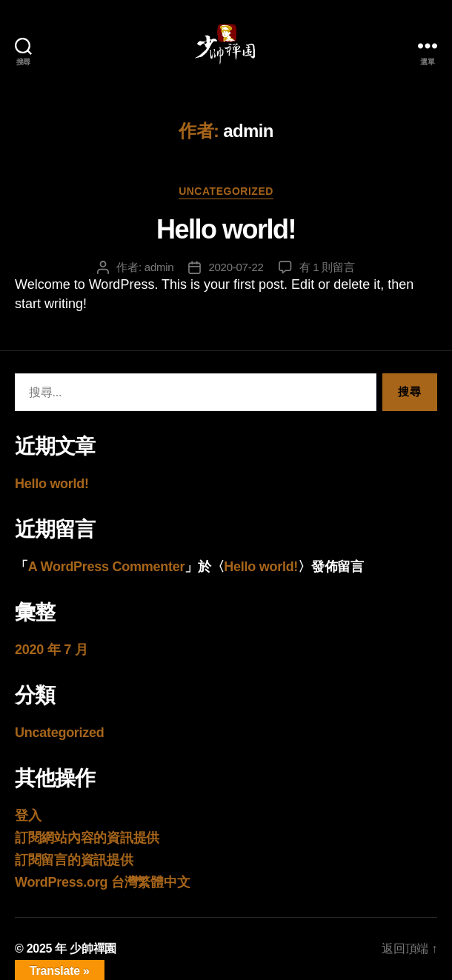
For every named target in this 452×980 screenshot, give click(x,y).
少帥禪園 (93, 949)
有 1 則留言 (327, 267)
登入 (28, 816)
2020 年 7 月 (51, 650)
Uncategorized (226, 191)
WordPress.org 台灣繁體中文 (102, 882)
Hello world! (226, 229)
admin (159, 267)
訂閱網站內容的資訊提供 (87, 838)
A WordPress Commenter (106, 567)
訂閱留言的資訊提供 (74, 860)
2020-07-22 (236, 267)
